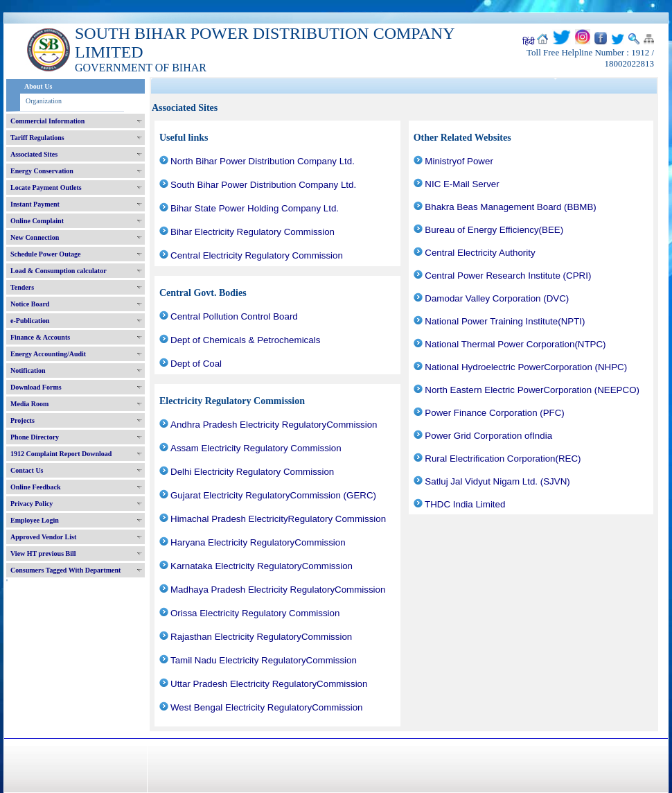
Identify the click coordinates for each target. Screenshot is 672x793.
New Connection (35, 237)
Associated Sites (34, 154)
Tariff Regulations (37, 138)
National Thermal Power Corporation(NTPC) (515, 344)
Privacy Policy (32, 504)
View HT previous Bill (43, 554)
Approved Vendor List (43, 537)
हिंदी (529, 42)
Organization (44, 101)
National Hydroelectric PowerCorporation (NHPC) (526, 367)
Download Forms (36, 387)
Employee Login (35, 520)
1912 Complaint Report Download (61, 454)
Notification (28, 371)
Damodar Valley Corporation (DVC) (497, 298)
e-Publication (30, 321)
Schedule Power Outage (45, 254)
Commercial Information (47, 121)
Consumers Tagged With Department (65, 570)
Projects (23, 420)
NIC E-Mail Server (462, 184)
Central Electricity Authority (480, 253)
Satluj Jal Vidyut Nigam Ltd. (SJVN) (497, 481)
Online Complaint (37, 221)
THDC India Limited (465, 504)
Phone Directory (35, 437)
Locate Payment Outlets (46, 188)
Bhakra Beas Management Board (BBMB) (510, 207)
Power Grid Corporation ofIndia (488, 436)
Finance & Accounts (40, 337)
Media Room (29, 404)
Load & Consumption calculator (59, 271)
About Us (38, 86)
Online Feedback (36, 487)
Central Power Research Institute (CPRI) (508, 276)
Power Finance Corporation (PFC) (494, 413)
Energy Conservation (42, 171)
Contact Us (27, 470)
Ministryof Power (459, 161)
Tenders (22, 287)
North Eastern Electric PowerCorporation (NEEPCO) (532, 390)
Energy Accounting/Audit (48, 354)
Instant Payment (35, 204)
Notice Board (30, 304)
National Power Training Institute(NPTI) (505, 321)
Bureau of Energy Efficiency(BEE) (494, 230)
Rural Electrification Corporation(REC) (503, 459)
